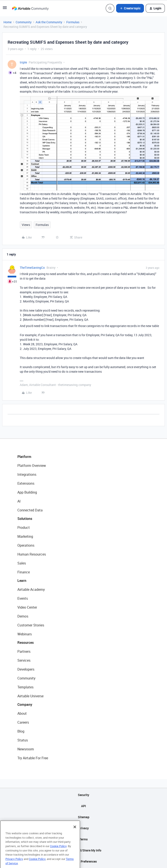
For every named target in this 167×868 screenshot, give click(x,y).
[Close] (75, 835)
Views (26, 225)
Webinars (25, 634)
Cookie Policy (58, 854)
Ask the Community (49, 22)
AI (19, 501)
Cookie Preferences (84, 861)
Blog (21, 731)
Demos (23, 616)
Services (24, 660)
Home (8, 22)
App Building (27, 492)
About (22, 713)
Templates (25, 687)
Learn (22, 581)
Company (25, 704)
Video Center (27, 607)
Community (24, 22)
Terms (83, 839)
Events (23, 598)
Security (83, 795)
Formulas (73, 22)
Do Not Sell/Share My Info (84, 850)
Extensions (26, 483)
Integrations (27, 474)
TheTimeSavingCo (32, 268)
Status (23, 740)
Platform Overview (32, 466)
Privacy (84, 828)
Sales (22, 563)
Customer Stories (31, 625)
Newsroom (26, 749)
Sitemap (84, 817)
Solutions (25, 519)
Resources (26, 643)
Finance (24, 572)
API (83, 806)
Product (24, 527)
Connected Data (30, 510)
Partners (24, 651)
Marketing (25, 536)
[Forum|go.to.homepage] (30, 8)
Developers (26, 669)
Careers (23, 722)
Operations (26, 545)
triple (23, 62)
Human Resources (32, 554)
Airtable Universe (30, 696)
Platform (24, 457)
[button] (5, 9)
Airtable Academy (31, 589)
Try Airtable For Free (33, 758)
